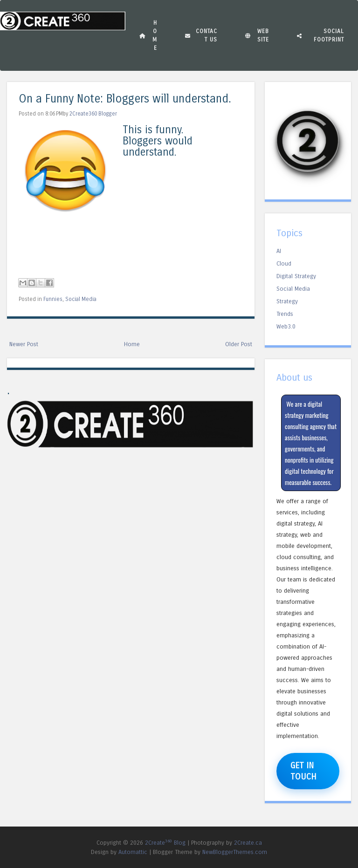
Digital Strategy (296, 276)
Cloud (284, 263)
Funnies (53, 299)
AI (279, 251)
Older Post (239, 344)
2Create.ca (248, 843)
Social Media (81, 299)
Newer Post (24, 344)
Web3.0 (286, 326)
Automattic (133, 852)
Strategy (287, 301)
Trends (285, 314)
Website (257, 35)
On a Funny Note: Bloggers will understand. (125, 99)
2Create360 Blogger (93, 114)
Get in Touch (303, 771)
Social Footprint (320, 35)
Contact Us (201, 35)
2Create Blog (165, 843)
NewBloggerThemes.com (235, 852)
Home (148, 35)
